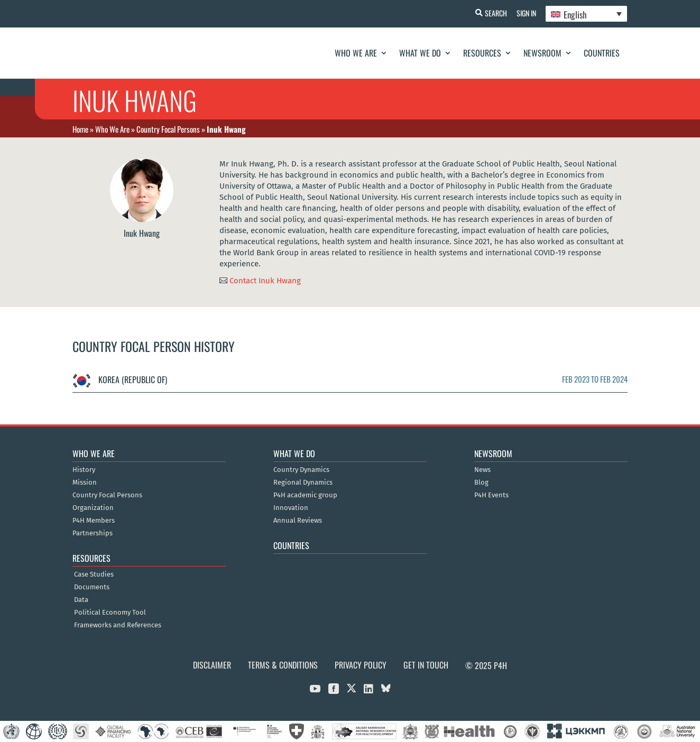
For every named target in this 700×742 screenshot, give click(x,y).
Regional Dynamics (303, 483)
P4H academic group (305, 495)
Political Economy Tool (110, 613)
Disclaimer (212, 665)
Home (80, 129)
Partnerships (93, 533)
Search (493, 13)
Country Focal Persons (168, 129)
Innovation (291, 508)
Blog (481, 483)
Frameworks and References (118, 625)
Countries (602, 53)
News (482, 470)
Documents (92, 587)
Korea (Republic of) (120, 379)
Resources (482, 53)
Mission (85, 483)
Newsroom (542, 53)
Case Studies (94, 574)
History (84, 470)
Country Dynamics (301, 470)
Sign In (525, 13)
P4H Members (94, 521)
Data (81, 600)
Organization (93, 508)
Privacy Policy (361, 665)
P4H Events (491, 495)
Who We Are (356, 53)
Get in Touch (426, 665)
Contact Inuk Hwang (265, 280)
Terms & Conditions (283, 665)
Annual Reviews (298, 521)
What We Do (420, 53)
